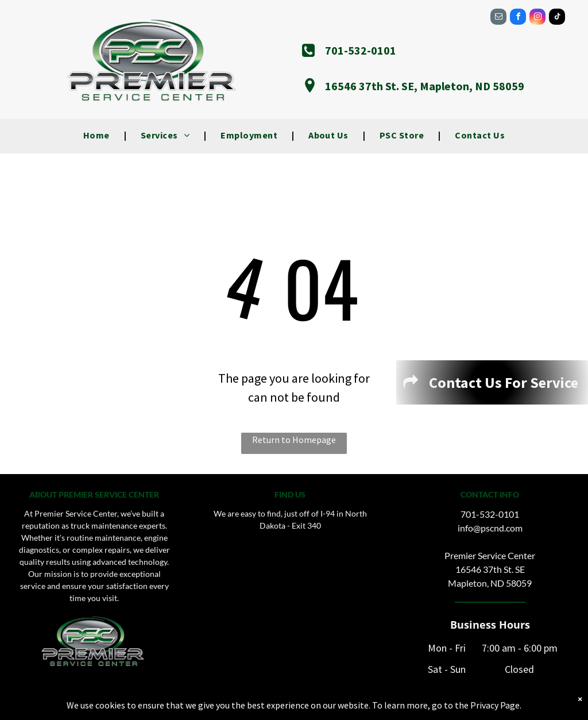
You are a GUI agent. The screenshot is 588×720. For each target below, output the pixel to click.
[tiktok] (557, 18)
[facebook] (518, 18)
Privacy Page (495, 705)
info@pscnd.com (490, 528)
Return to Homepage (294, 440)
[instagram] (537, 18)
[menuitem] (98, 135)
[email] (498, 18)
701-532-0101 (490, 514)
